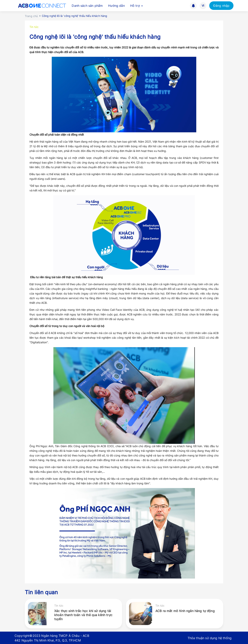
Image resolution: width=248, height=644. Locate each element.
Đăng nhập (221, 6)
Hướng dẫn (116, 6)
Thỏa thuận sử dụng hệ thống (210, 638)
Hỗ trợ (136, 6)
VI (203, 6)
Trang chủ (31, 16)
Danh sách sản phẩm (87, 6)
